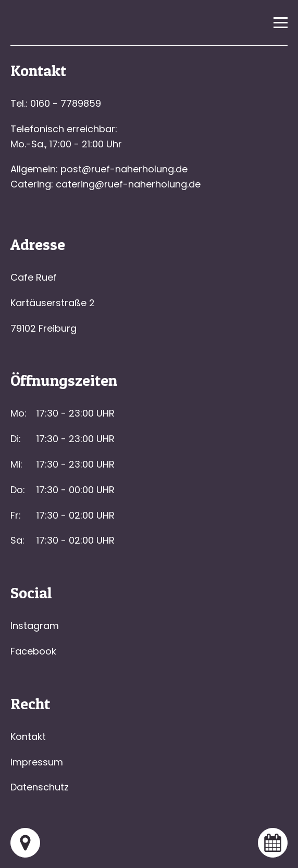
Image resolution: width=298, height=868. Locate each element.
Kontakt (28, 737)
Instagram (35, 626)
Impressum (37, 762)
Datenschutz (40, 787)
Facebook (33, 651)
